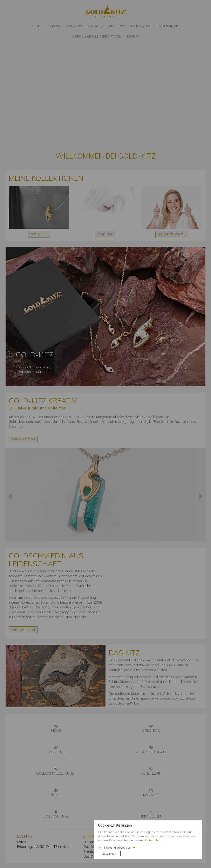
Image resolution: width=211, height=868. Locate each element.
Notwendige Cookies (114, 848)
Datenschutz (154, 840)
